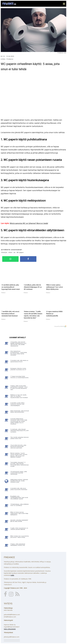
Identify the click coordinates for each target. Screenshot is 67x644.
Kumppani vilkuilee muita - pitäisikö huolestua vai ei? (19, 369)
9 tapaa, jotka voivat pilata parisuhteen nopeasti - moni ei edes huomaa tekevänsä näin (19, 388)
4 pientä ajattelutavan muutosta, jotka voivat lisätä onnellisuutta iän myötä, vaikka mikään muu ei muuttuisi (19, 421)
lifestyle (4, 252)
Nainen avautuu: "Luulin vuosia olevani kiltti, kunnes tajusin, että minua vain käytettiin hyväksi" (19, 455)
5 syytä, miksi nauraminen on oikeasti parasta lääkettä (19, 529)
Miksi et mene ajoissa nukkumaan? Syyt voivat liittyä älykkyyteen (19, 513)
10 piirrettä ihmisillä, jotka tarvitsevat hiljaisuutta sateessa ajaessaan (18, 446)
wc (15, 252)
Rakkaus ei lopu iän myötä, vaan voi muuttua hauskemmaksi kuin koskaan (19, 396)
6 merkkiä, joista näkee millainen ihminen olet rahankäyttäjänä (17, 404)
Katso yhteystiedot (10, 629)
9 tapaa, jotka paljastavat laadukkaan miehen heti (18, 545)
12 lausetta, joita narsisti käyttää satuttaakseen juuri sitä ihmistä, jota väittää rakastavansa (18, 344)
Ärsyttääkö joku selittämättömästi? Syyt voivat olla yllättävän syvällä (19, 498)
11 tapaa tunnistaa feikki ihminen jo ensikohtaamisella (19, 377)
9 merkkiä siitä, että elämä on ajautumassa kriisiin (19, 361)
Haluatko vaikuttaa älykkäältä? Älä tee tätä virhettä (19, 521)
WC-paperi (20, 252)
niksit (10, 252)
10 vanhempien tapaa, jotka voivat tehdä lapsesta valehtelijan (19, 473)
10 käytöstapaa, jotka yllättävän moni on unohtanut (20, 505)
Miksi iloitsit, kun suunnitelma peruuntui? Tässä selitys (20, 537)
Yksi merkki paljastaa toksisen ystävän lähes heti (20, 438)
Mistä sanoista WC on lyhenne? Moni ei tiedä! (29, 223)
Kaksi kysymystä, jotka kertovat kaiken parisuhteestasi (20, 412)
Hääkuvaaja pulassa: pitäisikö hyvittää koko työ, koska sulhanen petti (19, 481)
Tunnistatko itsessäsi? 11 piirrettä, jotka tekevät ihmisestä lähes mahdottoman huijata (20, 464)
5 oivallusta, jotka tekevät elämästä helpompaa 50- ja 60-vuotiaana (20, 431)
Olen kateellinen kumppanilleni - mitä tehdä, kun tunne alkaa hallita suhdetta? (19, 353)
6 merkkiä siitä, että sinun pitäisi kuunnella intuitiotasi (19, 489)
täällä (12, 575)
